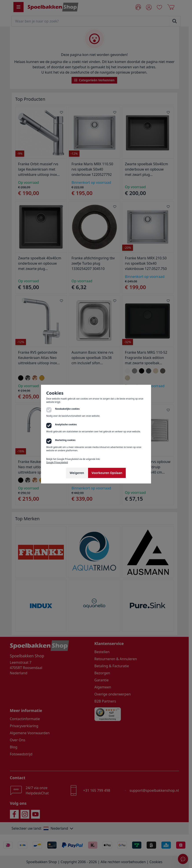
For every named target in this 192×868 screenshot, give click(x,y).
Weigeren (77, 473)
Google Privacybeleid (57, 462)
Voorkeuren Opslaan (107, 473)
